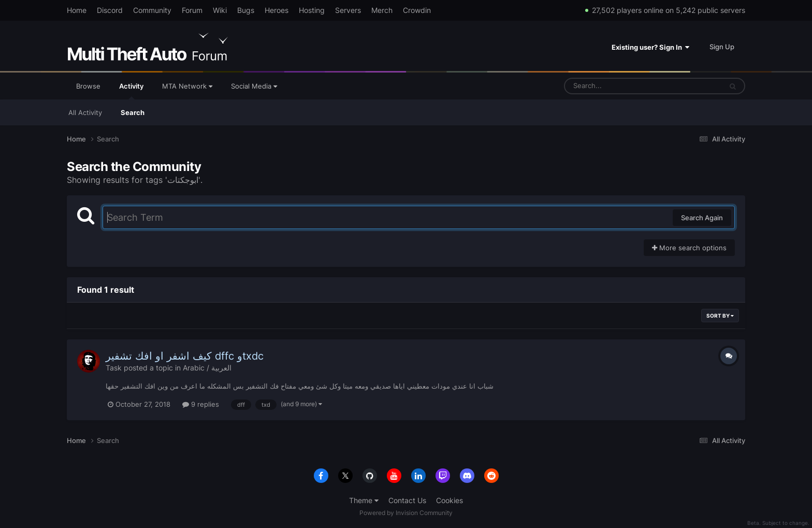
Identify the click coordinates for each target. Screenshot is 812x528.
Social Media (254, 86)
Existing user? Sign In (650, 47)
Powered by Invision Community (406, 513)
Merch (382, 10)
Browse (88, 86)
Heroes (277, 10)
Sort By (720, 316)
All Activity (85, 112)
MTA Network (187, 86)
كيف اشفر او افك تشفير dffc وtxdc (185, 356)
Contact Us (407, 500)
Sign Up (722, 47)
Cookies (450, 500)
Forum (192, 10)
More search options (689, 248)
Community (152, 10)
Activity (131, 91)
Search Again (702, 218)
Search (133, 112)
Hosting (312, 10)
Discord (110, 10)
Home (77, 10)
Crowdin (417, 10)
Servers (348, 10)
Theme (364, 500)
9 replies (201, 404)
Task (114, 368)
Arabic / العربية (207, 368)
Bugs (246, 10)
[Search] (616, 86)
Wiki (220, 10)
